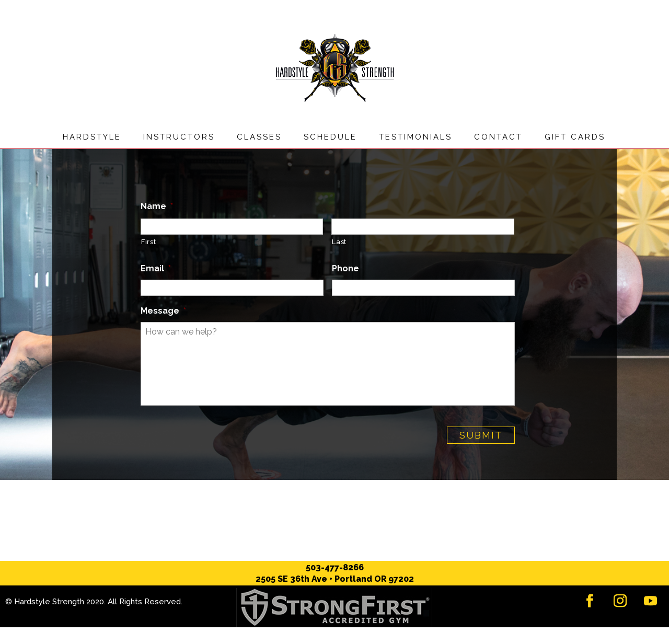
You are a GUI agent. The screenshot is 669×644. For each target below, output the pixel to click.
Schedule (330, 137)
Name (157, 206)
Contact (498, 137)
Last (339, 242)
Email (156, 268)
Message (163, 311)
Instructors (179, 137)
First (148, 242)
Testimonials (416, 137)
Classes (259, 137)
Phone (345, 268)
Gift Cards (575, 137)
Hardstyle (92, 137)
